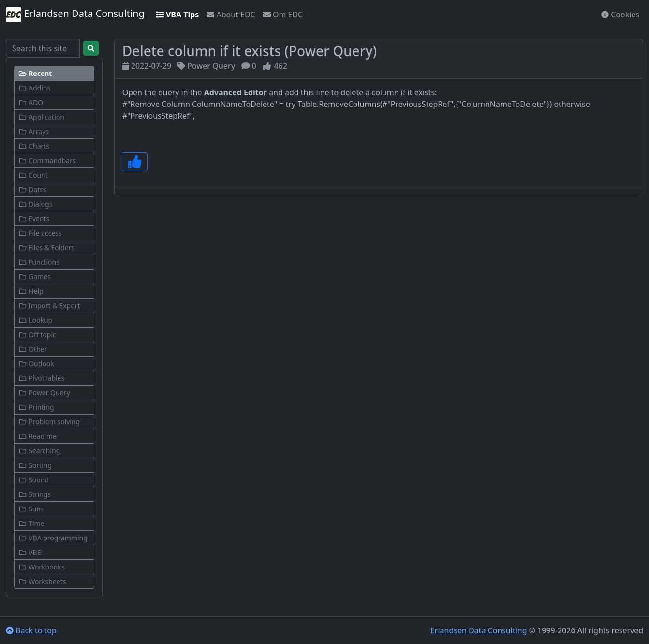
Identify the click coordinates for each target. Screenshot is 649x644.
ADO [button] (31, 102)
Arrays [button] (34, 131)
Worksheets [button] (42, 581)
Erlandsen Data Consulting (75, 15)
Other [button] (33, 349)
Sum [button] (31, 509)
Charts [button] (34, 146)
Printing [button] (36, 407)
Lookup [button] (35, 320)
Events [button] (34, 218)
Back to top (31, 630)
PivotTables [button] (41, 378)
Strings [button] (35, 494)
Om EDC (283, 15)
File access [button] (40, 233)
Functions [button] (39, 262)
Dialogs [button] (35, 204)
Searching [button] (39, 451)
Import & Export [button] (49, 306)
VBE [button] (29, 552)
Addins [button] (34, 88)
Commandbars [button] (47, 160)
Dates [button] (33, 189)
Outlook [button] (36, 364)
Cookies (620, 15)
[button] (54, 73)
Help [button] (31, 291)
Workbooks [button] (41, 567)
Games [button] (35, 277)
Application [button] (41, 117)
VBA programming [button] (53, 538)
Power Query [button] (44, 393)
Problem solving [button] (49, 422)
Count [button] (33, 175)
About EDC (231, 15)
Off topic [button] (37, 335)
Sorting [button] (35, 465)
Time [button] (31, 523)
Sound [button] (34, 480)
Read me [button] (37, 436)
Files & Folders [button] (46, 247)
